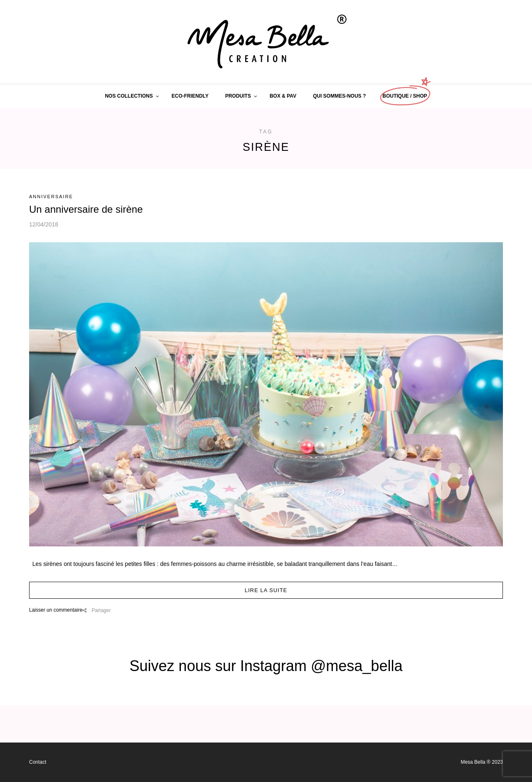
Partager (96, 610)
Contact (38, 762)
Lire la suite (266, 590)
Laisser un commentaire (56, 610)
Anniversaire (51, 197)
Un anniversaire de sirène (86, 209)
